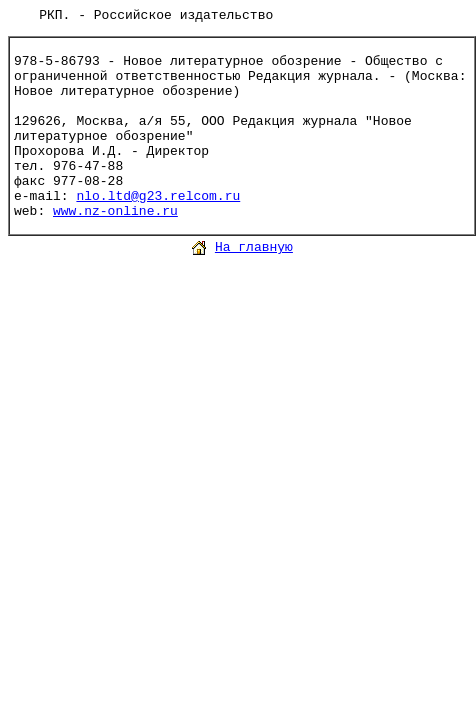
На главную (254, 247)
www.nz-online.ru (115, 211)
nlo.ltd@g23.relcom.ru (158, 196)
